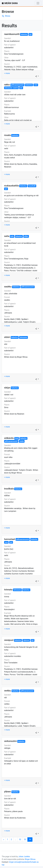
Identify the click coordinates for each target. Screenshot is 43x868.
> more (7, 73)
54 (31, 839)
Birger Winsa (30, 859)
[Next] (4, 840)
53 (25, 839)
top (3, 865)
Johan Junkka (24, 856)
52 (20, 839)
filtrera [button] (6, 16)
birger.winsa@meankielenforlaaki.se (24, 862)
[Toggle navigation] (38, 3)
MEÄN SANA (10, 3)
